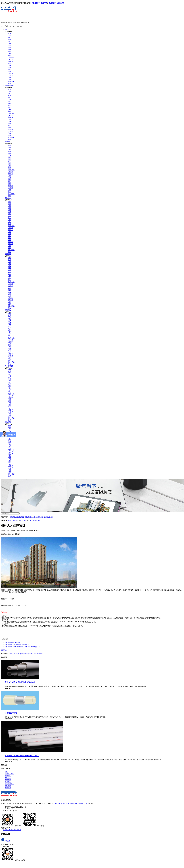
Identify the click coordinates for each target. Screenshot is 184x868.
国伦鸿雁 (11, 82)
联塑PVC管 (40, 517)
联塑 (10, 34)
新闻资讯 (8, 310)
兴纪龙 (11, 60)
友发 (10, 44)
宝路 (10, 36)
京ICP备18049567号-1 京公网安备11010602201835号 (72, 803)
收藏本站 (44, 3)
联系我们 (36, 3)
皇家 (10, 78)
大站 (10, 72)
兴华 (10, 54)
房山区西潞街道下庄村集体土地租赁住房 (22, 647)
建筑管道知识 (39, 654)
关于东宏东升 (9, 366)
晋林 (10, 52)
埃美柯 (11, 74)
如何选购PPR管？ (12, 713)
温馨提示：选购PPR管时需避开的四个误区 (22, 756)
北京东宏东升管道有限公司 (12, 830)
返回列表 (4, 650)
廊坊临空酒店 (13, 643)
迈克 (10, 64)
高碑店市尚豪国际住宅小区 (18, 645)
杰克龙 (11, 76)
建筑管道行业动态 (28, 654)
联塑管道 (8, 142)
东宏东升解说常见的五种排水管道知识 (20, 682)
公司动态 (24, 520)
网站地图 (60, 3)
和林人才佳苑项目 (34, 520)
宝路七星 (11, 58)
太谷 (10, 68)
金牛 (10, 38)
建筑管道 (21, 517)
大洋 (10, 46)
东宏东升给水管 (30, 517)
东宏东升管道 (9, 86)
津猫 (10, 70)
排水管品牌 (14, 517)
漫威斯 (11, 62)
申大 (10, 56)
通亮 (10, 80)
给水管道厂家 (48, 517)
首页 (6, 30)
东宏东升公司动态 (15, 654)
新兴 (10, 48)
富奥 (10, 66)
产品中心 (8, 198)
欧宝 (10, 84)
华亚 (10, 40)
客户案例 (8, 254)
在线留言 (52, 3)
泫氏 (10, 50)
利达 (10, 42)
